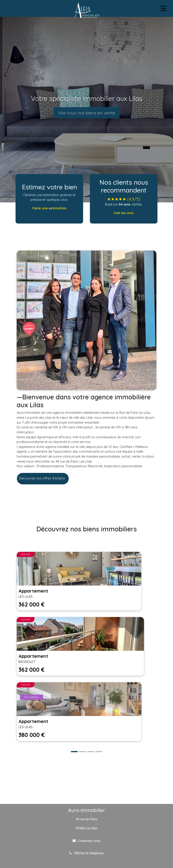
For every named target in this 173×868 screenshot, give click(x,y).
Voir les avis (124, 213)
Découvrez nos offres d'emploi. (43, 478)
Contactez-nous (89, 841)
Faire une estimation (49, 208)
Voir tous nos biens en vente (87, 113)
